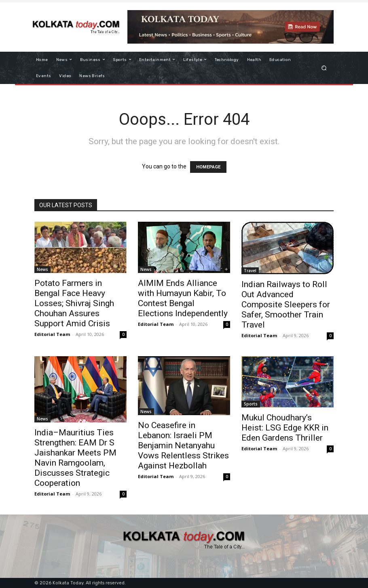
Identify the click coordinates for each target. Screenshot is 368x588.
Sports (251, 404)
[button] (324, 68)
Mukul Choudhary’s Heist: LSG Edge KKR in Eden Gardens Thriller (285, 428)
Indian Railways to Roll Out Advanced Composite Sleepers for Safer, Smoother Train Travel (286, 304)
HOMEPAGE (208, 167)
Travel (250, 271)
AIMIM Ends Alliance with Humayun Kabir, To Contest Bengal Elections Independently (183, 298)
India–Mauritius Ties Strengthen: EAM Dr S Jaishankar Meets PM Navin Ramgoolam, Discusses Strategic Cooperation (75, 458)
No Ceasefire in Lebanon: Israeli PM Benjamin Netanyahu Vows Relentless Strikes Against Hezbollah (183, 445)
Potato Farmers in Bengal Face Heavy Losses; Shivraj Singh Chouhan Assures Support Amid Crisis (74, 303)
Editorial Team (52, 334)
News (42, 269)
